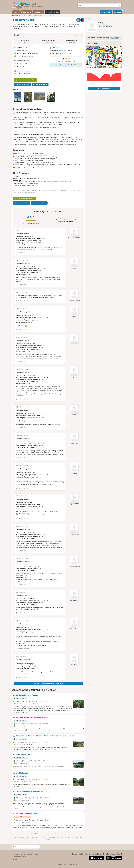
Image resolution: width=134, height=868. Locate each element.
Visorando (15, 15)
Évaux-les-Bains (63, 50)
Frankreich (58, 47)
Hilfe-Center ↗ (38, 12)
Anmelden (117, 12)
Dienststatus (61, 864)
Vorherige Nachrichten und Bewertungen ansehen (48, 684)
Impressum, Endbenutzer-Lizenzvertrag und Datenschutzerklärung (25, 855)
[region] (104, 57)
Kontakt (15, 859)
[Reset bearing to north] (119, 55)
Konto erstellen (106, 12)
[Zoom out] (119, 52)
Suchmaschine (60, 834)
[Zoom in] (119, 49)
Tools (16, 12)
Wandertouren (26, 12)
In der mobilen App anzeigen (25, 80)
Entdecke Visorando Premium (66, 65)
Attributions (90, 67)
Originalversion (114, 38)
